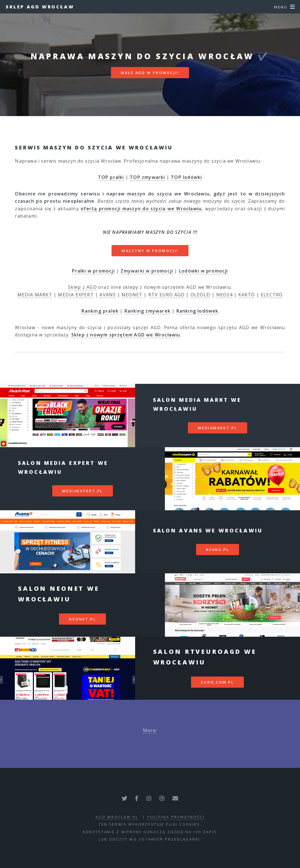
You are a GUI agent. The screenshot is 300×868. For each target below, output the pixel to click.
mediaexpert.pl (82, 491)
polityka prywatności (176, 817)
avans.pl (218, 550)
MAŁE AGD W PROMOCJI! (150, 73)
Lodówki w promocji (204, 271)
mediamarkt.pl (217, 428)
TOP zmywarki (147, 177)
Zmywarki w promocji (147, 271)
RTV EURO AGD (166, 295)
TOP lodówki (186, 177)
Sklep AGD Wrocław (40, 7)
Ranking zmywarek (147, 311)
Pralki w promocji (93, 271)
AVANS (108, 295)
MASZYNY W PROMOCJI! (150, 251)
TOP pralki (111, 177)
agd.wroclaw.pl (117, 817)
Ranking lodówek (197, 311)
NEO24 (224, 295)
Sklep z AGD (82, 287)
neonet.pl (82, 619)
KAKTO (246, 295)
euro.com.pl (217, 682)
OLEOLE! (200, 295)
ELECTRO (272, 295)
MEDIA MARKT (35, 295)
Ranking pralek (100, 311)
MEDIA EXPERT (76, 295)
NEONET (132, 295)
